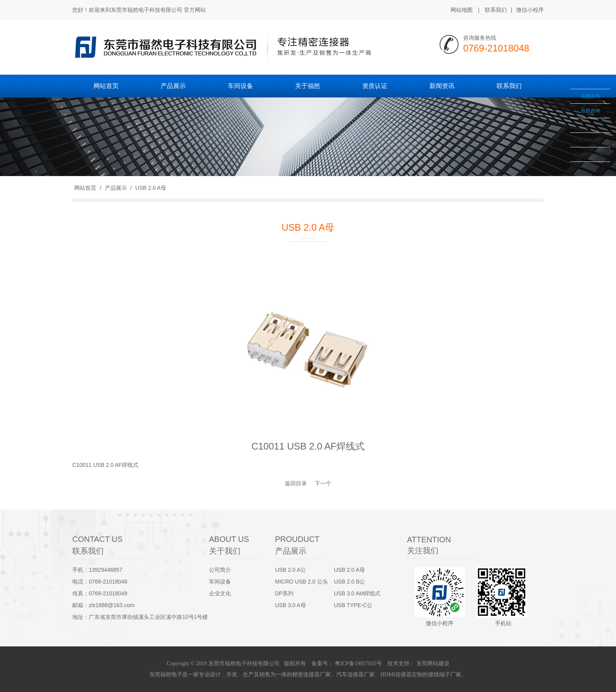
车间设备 (220, 582)
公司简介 (220, 570)
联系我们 (496, 10)
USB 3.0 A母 (291, 605)
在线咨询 (590, 96)
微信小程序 (530, 10)
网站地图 (462, 10)
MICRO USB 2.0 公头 (302, 582)
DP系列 (284, 593)
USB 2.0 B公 (349, 582)
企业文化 (220, 593)
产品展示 (116, 188)
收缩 (560, 113)
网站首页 (85, 188)
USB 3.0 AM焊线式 (357, 593)
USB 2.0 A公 (291, 570)
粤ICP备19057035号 (358, 664)
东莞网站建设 (433, 664)
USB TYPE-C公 (353, 605)
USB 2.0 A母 (150, 188)
